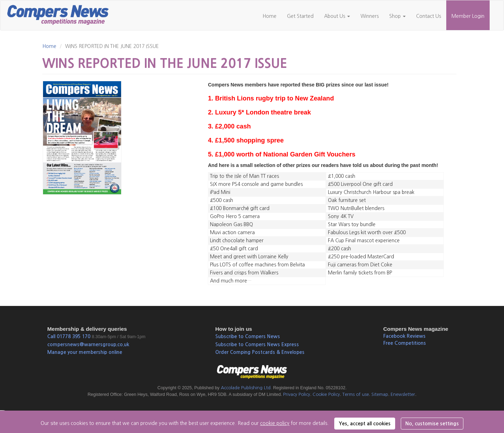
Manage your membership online (85, 352)
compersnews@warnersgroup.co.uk (88, 344)
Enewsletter (403, 394)
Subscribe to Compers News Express (257, 344)
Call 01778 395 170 (69, 336)
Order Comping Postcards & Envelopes (260, 352)
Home (269, 16)
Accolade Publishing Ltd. (246, 388)
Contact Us (429, 16)
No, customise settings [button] (432, 424)
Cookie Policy (326, 394)
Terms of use (356, 394)
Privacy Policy (297, 394)
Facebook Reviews (404, 336)
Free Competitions (405, 343)
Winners (370, 16)
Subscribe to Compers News (248, 336)
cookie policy (275, 423)
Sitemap (380, 394)
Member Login (468, 16)
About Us (337, 16)
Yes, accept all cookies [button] (365, 424)
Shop (397, 16)
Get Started (300, 16)
